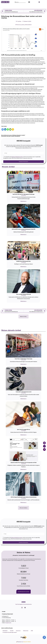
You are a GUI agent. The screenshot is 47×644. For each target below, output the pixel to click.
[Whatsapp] (6, 129)
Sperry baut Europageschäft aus (24, 429)
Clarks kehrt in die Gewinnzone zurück (24, 392)
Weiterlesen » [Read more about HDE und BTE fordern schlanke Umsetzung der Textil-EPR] (24, 234)
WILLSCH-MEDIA (27, 642)
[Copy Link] (12, 129)
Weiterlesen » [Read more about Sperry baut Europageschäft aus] (24, 435)
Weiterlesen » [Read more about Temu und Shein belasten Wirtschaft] (24, 301)
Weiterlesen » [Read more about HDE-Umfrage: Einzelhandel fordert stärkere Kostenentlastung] (24, 502)
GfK (17, 25)
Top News (18, 21)
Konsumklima (21, 25)
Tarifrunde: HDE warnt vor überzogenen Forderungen (23, 194)
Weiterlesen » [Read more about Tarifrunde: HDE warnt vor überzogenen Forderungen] (24, 201)
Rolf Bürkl (28, 25)
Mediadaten (5, 631)
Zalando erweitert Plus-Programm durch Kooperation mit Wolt (24, 463)
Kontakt (12, 631)
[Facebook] (1, 129)
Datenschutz (26, 631)
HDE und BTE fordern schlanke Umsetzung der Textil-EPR (23, 229)
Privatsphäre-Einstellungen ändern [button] (10, 632)
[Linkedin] (4, 129)
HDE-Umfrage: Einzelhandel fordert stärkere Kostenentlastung (23, 497)
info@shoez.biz (8, 623)
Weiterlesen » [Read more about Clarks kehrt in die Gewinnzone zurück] (24, 399)
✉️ (44, 443)
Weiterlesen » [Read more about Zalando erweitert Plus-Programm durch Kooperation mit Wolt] (24, 469)
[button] (29, 2)
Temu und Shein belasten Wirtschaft (23, 294)
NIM (25, 25)
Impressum (18, 631)
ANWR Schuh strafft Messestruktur (24, 261)
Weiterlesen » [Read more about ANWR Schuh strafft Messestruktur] (24, 267)
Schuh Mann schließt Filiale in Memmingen (23, 359)
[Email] (9, 129)
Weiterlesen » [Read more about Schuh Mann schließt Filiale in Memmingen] (24, 364)
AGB (32, 631)
